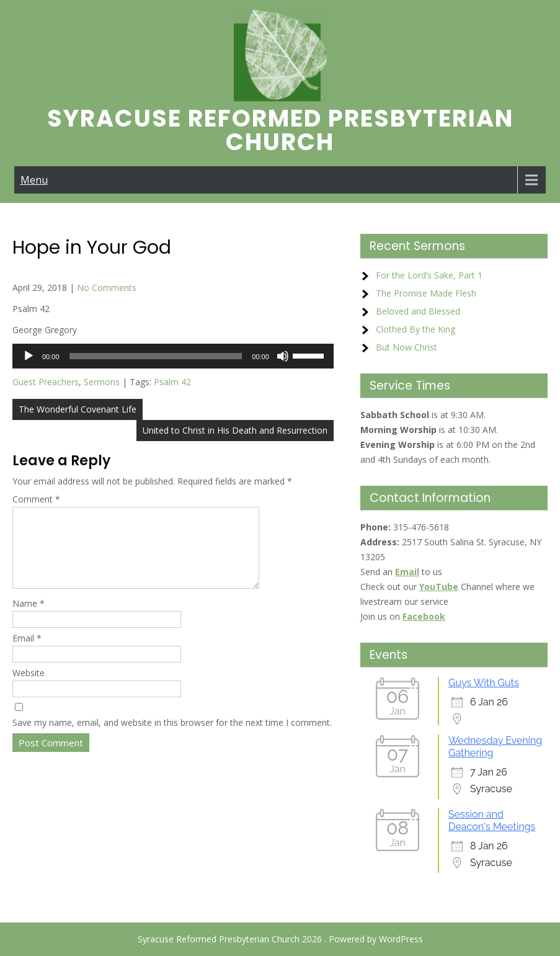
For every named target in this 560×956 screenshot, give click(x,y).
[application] (173, 356)
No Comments (107, 288)
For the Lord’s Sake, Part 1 (429, 275)
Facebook (424, 616)
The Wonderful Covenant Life (78, 409)
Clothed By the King (416, 329)
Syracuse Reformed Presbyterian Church (280, 130)
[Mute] (283, 356)
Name (29, 618)
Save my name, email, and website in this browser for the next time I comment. (172, 737)
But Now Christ (407, 347)
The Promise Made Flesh (426, 293)
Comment (36, 499)
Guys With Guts (484, 683)
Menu (34, 180)
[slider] (156, 356)
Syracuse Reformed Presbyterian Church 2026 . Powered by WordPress (280, 939)
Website (29, 688)
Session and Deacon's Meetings (492, 820)
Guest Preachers (46, 382)
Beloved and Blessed (418, 311)
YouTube (439, 587)
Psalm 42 (172, 382)
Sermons (102, 382)
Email (27, 653)
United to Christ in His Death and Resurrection (235, 430)
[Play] (29, 356)
